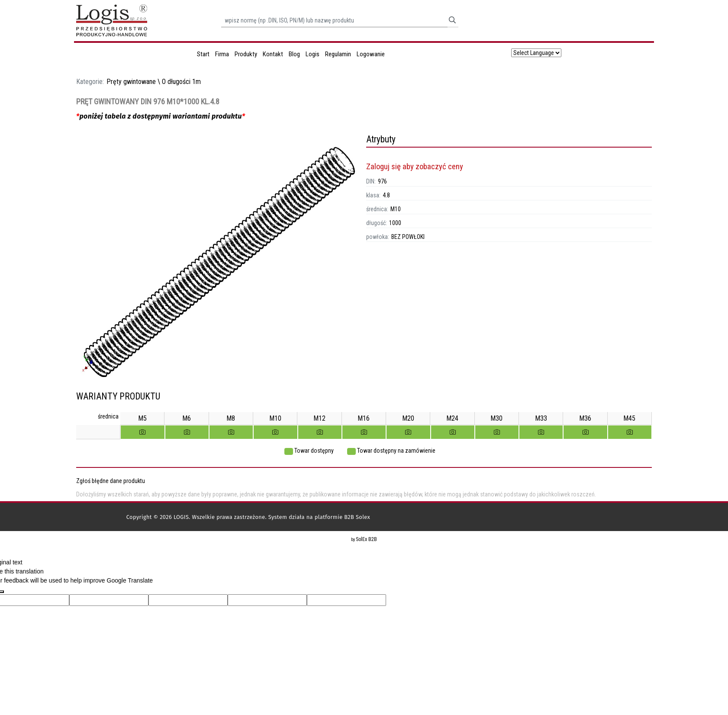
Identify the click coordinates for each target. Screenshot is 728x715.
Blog (294, 54)
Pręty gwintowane (131, 82)
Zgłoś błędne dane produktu (111, 481)
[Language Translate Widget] (536, 53)
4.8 (386, 195)
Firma (222, 54)
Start (203, 54)
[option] (219, 262)
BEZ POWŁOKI (408, 237)
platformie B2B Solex (342, 517)
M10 (396, 209)
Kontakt (273, 54)
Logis (312, 54)
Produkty (246, 54)
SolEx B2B (366, 539)
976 (382, 181)
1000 (395, 223)
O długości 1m (181, 82)
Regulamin (338, 54)
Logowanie (371, 54)
